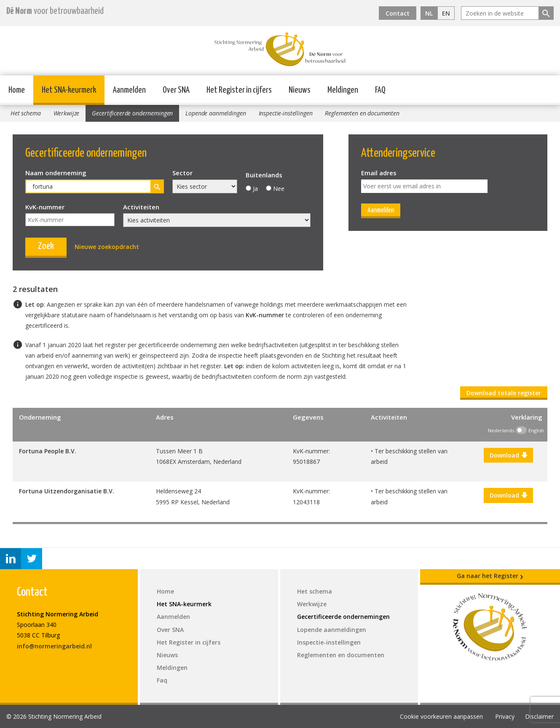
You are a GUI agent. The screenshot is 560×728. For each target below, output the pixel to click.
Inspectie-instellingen (286, 113)
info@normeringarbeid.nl (54, 646)
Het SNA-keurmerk (69, 90)
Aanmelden (129, 90)
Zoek (46, 246)
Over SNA (176, 90)
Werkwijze (67, 113)
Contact (398, 13)
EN (446, 13)
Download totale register (504, 393)
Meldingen (343, 90)
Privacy (505, 716)
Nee (279, 189)
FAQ (380, 90)
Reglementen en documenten (362, 113)
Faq (162, 680)
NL (429, 13)
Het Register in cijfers (239, 90)
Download (508, 455)
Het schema (26, 113)
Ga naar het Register (490, 576)
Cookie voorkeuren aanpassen (441, 716)
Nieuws (300, 90)
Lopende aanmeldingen (216, 113)
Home (17, 90)
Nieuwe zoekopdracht (107, 247)
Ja (255, 189)
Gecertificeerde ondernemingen (132, 113)
